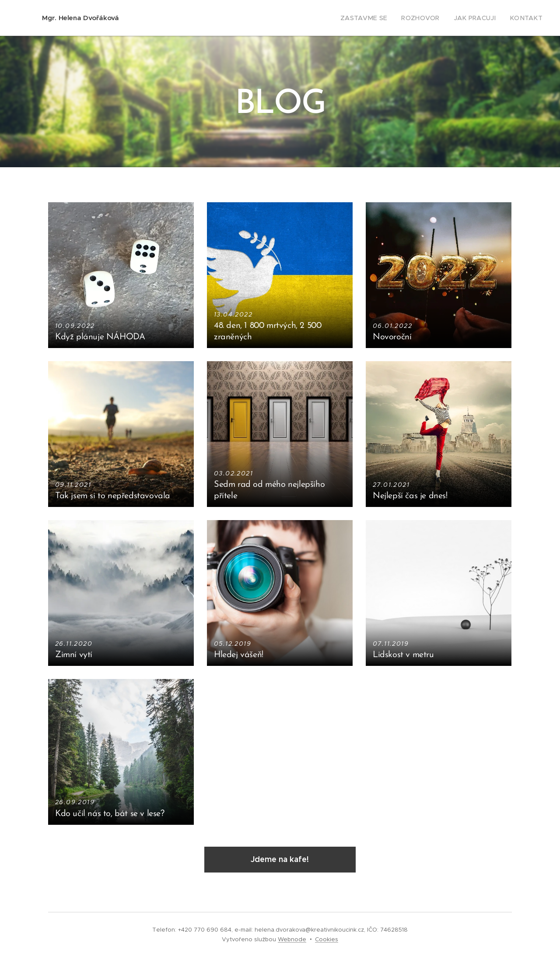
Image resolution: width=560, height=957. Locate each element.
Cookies (327, 939)
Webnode (292, 939)
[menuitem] (379, 18)
